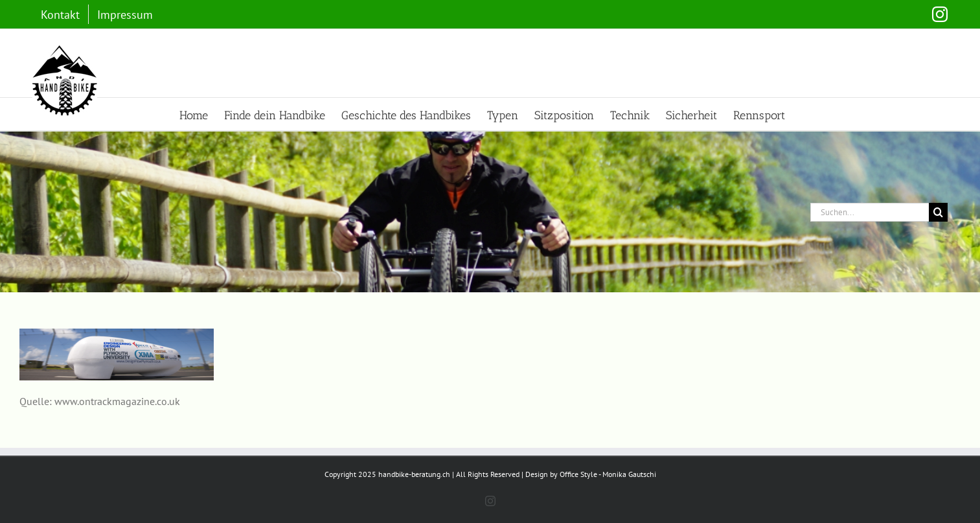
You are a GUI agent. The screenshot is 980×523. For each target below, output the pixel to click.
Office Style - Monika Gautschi (608, 474)
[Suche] (938, 212)
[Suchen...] (870, 212)
